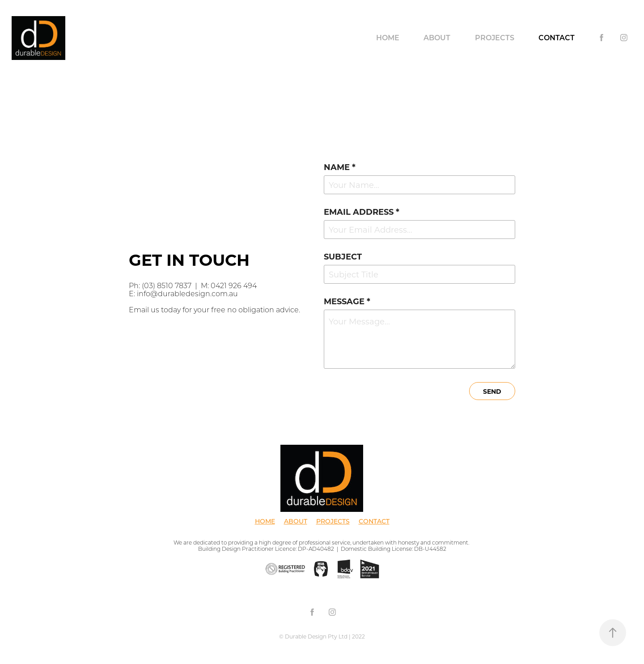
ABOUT (296, 521)
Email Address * (362, 212)
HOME (265, 521)
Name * (340, 167)
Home (388, 37)
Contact (557, 37)
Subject (343, 256)
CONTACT (374, 521)
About (437, 37)
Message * (347, 301)
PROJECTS (333, 521)
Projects (495, 37)
